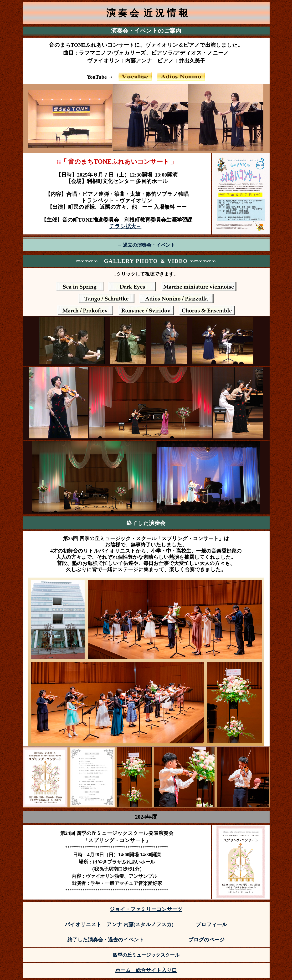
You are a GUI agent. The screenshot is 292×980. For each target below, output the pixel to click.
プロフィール (212, 924)
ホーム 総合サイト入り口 (146, 970)
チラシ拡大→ (125, 226)
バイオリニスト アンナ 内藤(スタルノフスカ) (119, 924)
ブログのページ (207, 940)
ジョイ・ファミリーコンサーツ (146, 909)
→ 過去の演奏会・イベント (146, 245)
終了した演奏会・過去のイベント (106, 940)
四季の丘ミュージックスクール (146, 955)
